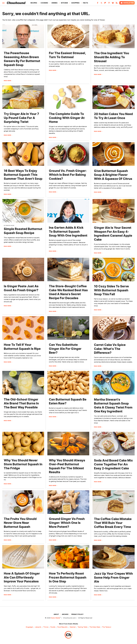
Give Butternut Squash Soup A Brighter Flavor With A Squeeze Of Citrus (113, 175)
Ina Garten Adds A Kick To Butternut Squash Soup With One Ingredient (68, 232)
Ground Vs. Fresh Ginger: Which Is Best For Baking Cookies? (68, 175)
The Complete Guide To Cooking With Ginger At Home (67, 118)
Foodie (53, 627)
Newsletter (127, 3)
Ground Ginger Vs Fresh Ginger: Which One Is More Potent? (67, 523)
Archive (65, 614)
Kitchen (64, 3)
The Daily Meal (95, 627)
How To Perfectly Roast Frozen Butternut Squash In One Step (68, 577)
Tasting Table (82, 627)
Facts (85, 3)
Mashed (73, 627)
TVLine (46, 627)
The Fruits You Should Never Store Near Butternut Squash (20, 523)
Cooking (44, 3)
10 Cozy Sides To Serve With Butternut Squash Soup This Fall (111, 290)
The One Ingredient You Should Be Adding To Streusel (112, 57)
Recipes (34, 3)
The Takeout (107, 627)
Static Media (55, 618)
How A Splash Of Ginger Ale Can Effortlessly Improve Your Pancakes (22, 577)
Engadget (29, 627)
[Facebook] (98, 3)
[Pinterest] (109, 3)
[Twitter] (101, 3)
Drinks (55, 3)
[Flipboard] (105, 3)
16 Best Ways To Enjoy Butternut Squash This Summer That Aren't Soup (23, 175)
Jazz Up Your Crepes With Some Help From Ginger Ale (113, 578)
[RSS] (117, 3)
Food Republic (63, 627)
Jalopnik (38, 627)
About (56, 614)
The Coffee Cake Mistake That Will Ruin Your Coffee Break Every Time (113, 523)
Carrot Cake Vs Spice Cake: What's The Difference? (110, 349)
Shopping (75, 3)
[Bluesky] (113, 3)
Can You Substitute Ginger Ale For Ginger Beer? (65, 349)
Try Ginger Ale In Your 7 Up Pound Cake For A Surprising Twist (21, 118)
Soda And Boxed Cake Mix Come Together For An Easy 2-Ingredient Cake (113, 464)
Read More (7, 81)
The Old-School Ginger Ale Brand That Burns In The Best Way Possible (21, 403)
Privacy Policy (77, 614)
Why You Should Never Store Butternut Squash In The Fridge (23, 464)
